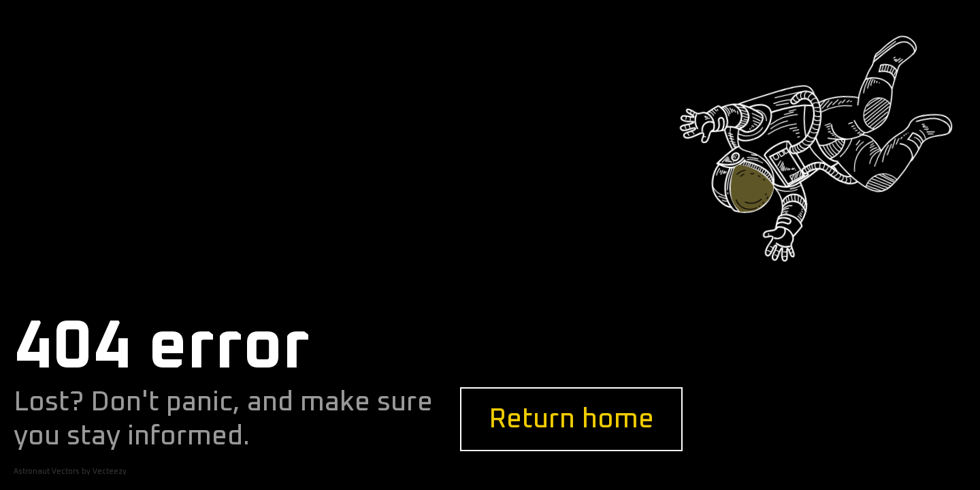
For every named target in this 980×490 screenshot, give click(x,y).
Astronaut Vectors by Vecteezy (70, 471)
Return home (571, 419)
